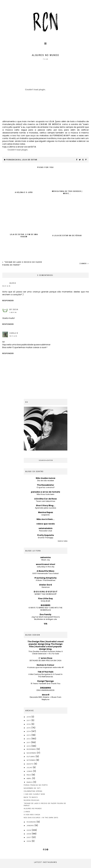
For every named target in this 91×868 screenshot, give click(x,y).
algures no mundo (33, 808)
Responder (8, 301)
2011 (29, 742)
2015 (29, 728)
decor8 (46, 695)
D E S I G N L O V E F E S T (46, 592)
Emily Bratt (45, 601)
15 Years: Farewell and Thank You (45, 683)
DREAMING (46, 688)
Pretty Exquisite (46, 535)
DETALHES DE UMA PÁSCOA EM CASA (45, 660)
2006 (29, 841)
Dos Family (45, 614)
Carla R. (14, 333)
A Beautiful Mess (45, 571)
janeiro (31, 825)
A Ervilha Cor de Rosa (45, 499)
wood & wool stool (45, 564)
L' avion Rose (45, 658)
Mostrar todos (63, 541)
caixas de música (50, 124)
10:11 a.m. (14, 336)
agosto (30, 764)
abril (29, 778)
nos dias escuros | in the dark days (41, 817)
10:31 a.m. (7, 286)
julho (30, 767)
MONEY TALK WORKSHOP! (46, 594)
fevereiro (32, 822)
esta (33, 147)
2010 (29, 746)
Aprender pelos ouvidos (46, 508)
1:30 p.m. (13, 312)
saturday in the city (46, 567)
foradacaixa (14, 160)
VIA (46, 624)
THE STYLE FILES (45, 672)
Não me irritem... (46, 519)
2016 (29, 724)
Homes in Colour (45, 665)
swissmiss (45, 557)
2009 (29, 830)
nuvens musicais (32, 800)
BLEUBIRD (46, 605)
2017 (29, 720)
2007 (29, 837)
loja (52, 121)
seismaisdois (45, 528)
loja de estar (30, 160)
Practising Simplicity (46, 578)
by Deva (14, 309)
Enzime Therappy (46, 538)
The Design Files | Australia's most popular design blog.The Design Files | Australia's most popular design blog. (46, 645)
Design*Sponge (45, 681)
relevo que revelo (46, 524)
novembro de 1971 (32, 788)
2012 (29, 739)
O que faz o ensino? (45, 487)
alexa (13, 283)
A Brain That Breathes (46, 580)
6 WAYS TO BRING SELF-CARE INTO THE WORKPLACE (45, 609)
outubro (31, 757)
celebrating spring (33, 791)
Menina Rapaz (46, 512)
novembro (32, 753)
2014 (29, 731)
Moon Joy (46, 560)
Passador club (45, 531)
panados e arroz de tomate (45, 492)
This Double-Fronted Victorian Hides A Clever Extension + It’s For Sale (46, 653)
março (30, 782)
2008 (29, 834)
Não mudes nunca (45, 478)
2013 (29, 735)
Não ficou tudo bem (45, 494)
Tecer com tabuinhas (46, 501)
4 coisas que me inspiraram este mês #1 (45, 667)
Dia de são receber (46, 481)
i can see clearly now (34, 794)
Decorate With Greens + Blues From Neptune (45, 698)
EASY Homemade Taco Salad (45, 573)
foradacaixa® (61, 135)
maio (29, 775)
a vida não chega (32, 815)
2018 (29, 717)
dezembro (32, 749)
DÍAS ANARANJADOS (45, 690)
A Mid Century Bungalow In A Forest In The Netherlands (45, 675)
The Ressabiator (45, 485)
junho (30, 771)
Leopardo (45, 515)
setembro (31, 760)
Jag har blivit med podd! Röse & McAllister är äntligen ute (46, 618)
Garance (45, 587)
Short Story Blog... (46, 505)
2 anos (83, 264)
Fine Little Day (45, 598)
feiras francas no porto (36, 785)
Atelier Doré (46, 585)
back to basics (31, 797)
